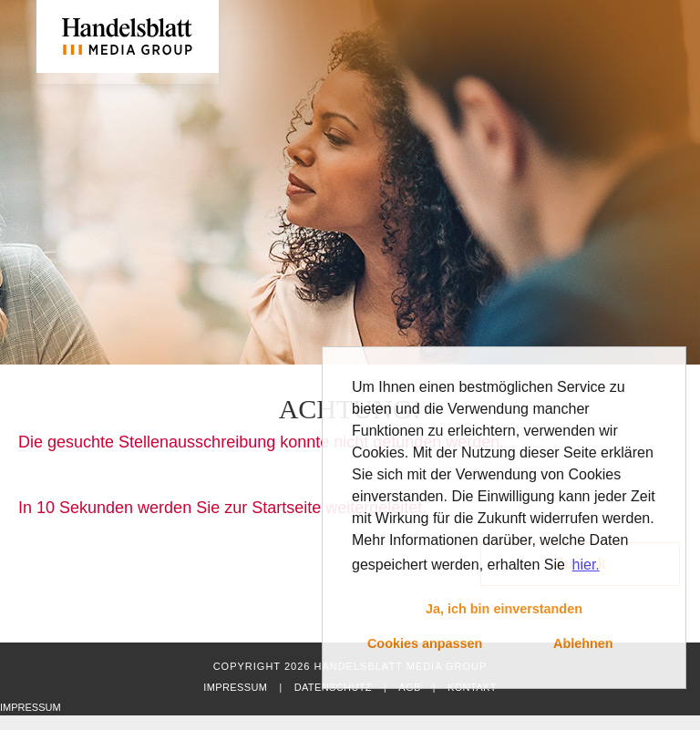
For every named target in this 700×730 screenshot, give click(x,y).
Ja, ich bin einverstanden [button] (504, 609)
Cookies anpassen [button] (425, 643)
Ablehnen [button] (583, 643)
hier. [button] (586, 565)
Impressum (235, 687)
